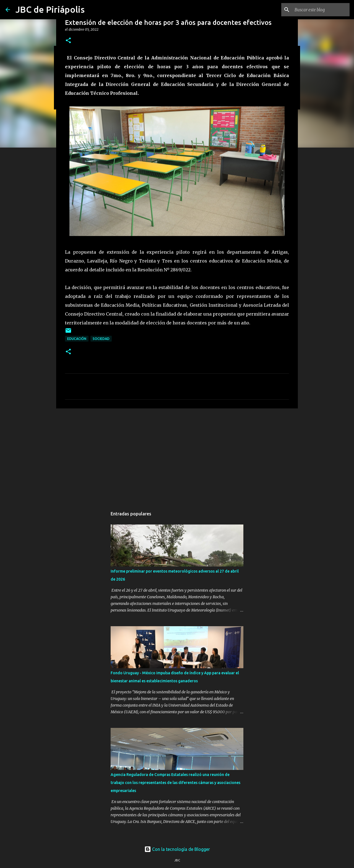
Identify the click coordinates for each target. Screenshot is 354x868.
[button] (68, 41)
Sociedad (101, 339)
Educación (77, 339)
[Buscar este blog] (321, 10)
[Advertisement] (177, 455)
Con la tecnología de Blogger (177, 849)
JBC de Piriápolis (50, 9)
